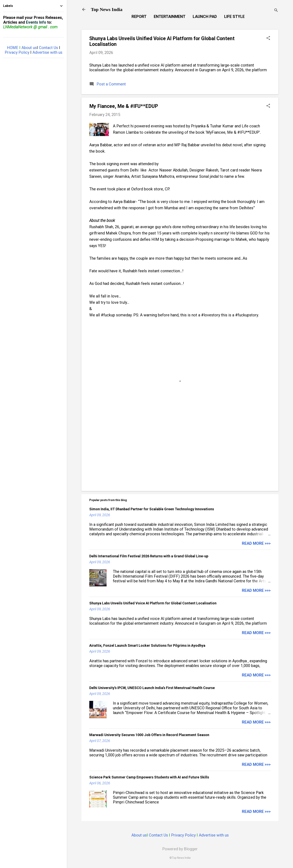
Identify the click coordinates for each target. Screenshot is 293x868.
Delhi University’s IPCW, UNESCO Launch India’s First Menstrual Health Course (152, 688)
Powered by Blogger (180, 849)
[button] (268, 38)
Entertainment (170, 17)
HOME (13, 48)
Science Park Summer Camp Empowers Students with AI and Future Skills (149, 777)
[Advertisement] (180, 454)
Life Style (234, 17)
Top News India (107, 9)
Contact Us (158, 835)
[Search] (276, 11)
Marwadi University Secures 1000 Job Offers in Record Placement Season (149, 735)
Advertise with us (214, 835)
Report (139, 17)
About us (139, 835)
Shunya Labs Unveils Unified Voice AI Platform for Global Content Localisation (153, 603)
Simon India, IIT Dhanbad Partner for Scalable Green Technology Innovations (152, 509)
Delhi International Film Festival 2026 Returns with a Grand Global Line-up (149, 556)
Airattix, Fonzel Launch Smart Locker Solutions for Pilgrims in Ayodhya (147, 645)
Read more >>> (256, 543)
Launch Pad (205, 17)
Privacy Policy (183, 835)
